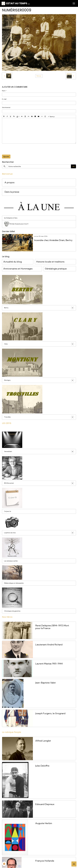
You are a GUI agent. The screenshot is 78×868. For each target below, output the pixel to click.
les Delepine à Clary (11, 218)
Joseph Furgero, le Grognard (50, 713)
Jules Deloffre (42, 766)
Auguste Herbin (44, 823)
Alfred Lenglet (43, 741)
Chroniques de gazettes (12, 611)
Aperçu (51, 116)
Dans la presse (12, 192)
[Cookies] (4, 864)
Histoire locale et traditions (50, 262)
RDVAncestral (9, 483)
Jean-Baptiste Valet (45, 683)
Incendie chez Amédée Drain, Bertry (53, 240)
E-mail (4, 99)
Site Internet (6, 107)
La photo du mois (10, 533)
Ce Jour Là (8, 511)
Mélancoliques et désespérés (14, 583)
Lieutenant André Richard (49, 645)
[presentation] (17, 149)
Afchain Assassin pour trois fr (16, 224)
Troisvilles (7, 417)
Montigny (7, 380)
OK (73, 166)
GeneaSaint (8, 451)
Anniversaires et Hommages (18, 269)
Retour (39, 76)
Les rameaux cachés (11, 561)
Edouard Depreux (45, 804)
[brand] (16, 3)
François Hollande (45, 861)
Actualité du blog (13, 262)
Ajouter (6, 157)
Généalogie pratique (56, 269)
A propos (10, 182)
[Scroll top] (74, 864)
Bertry (6, 308)
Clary (6, 344)
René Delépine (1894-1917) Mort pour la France (52, 627)
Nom (4, 91)
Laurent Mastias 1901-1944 (49, 664)
